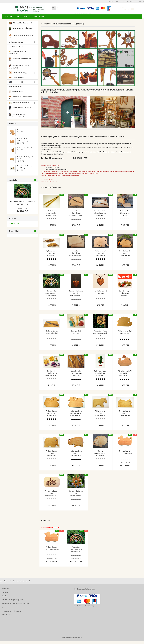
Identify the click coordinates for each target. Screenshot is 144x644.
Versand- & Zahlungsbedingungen (12, 603)
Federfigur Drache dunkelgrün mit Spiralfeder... (100, 377)
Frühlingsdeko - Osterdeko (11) (21, 26)
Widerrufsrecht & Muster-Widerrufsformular (15, 607)
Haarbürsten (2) (16, 85)
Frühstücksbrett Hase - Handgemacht (125, 256)
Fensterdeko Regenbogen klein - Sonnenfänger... (76, 553)
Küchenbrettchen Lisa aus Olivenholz (52, 335)
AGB (3, 611)
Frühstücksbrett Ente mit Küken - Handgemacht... (52, 417)
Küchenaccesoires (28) (16, 45)
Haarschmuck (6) (16, 81)
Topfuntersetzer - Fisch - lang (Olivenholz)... (52, 256)
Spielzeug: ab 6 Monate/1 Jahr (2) (20, 100)
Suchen (18, 17)
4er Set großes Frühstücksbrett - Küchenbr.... (125, 216)
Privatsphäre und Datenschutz (11, 614)
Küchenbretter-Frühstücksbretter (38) (21, 40)
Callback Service (7, 618)
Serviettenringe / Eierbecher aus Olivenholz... (125, 296)
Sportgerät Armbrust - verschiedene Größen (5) (17, 119)
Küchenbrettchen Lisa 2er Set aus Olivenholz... (76, 377)
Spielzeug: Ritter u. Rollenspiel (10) (20, 112)
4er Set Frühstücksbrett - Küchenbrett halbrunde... (100, 457)
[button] (118, 2)
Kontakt (4, 599)
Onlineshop (65, 641)
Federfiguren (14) (16, 95)
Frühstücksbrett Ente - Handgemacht (125, 455)
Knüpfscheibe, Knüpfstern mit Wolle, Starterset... (52, 377)
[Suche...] (54, 8)
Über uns (27, 17)
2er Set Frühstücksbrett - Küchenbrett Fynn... (76, 256)
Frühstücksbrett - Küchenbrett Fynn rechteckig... (100, 216)
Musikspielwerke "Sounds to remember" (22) (20, 70)
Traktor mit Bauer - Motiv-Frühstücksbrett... (52, 497)
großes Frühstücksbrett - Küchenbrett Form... (76, 216)
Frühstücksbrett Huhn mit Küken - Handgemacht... (76, 417)
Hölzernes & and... (14, 227)
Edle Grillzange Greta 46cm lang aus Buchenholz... (52, 216)
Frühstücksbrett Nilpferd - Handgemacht (76, 457)
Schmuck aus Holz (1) (18, 76)
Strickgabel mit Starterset (76, 335)
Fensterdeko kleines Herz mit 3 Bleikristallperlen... (76, 296)
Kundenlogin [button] (128, 2)
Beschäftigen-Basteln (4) (19, 106)
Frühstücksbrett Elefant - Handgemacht (52, 457)
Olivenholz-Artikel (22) (16, 50)
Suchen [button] (110, 2)
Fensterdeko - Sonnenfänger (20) (20, 63)
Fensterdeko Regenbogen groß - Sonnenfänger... (52, 296)
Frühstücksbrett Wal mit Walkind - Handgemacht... (125, 377)
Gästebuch (8, 17)
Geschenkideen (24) (15, 90)
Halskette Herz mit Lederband (100, 295)
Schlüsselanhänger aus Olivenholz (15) (18, 56)
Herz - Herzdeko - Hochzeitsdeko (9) (21, 32)
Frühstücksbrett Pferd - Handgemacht (100, 417)
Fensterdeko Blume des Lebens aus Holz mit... (100, 337)
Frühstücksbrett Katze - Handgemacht (125, 417)
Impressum (5, 595)
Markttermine (39, 17)
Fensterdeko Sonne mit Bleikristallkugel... (76, 497)
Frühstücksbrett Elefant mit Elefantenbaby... (100, 256)
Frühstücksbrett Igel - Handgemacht (125, 335)
